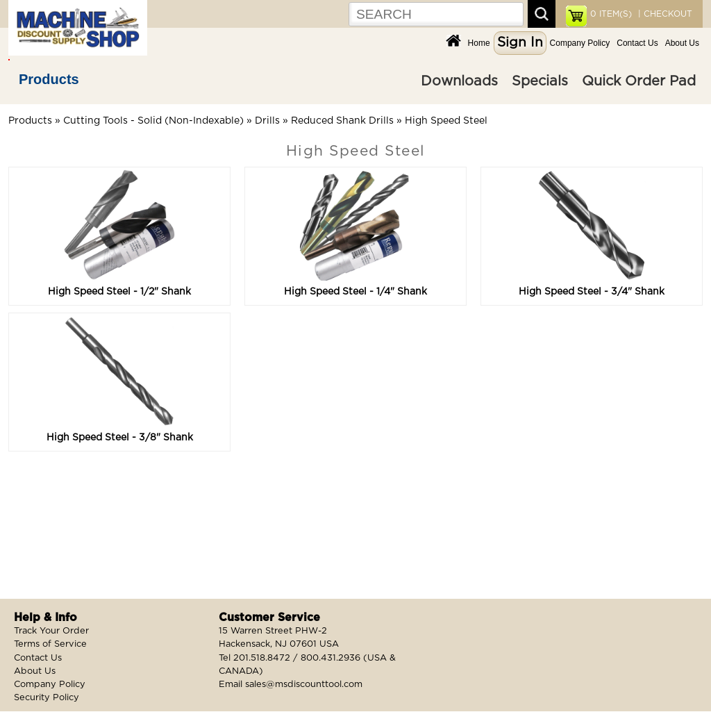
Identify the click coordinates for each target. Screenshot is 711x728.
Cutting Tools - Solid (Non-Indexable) (153, 121)
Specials (540, 81)
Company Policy (580, 43)
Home (479, 43)
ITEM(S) (611, 14)
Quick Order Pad (639, 81)
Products (49, 79)
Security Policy (47, 698)
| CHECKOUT (664, 14)
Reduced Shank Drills (342, 121)
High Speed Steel (446, 121)
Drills (267, 121)
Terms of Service (50, 644)
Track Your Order (51, 631)
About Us (682, 43)
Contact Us (637, 43)
